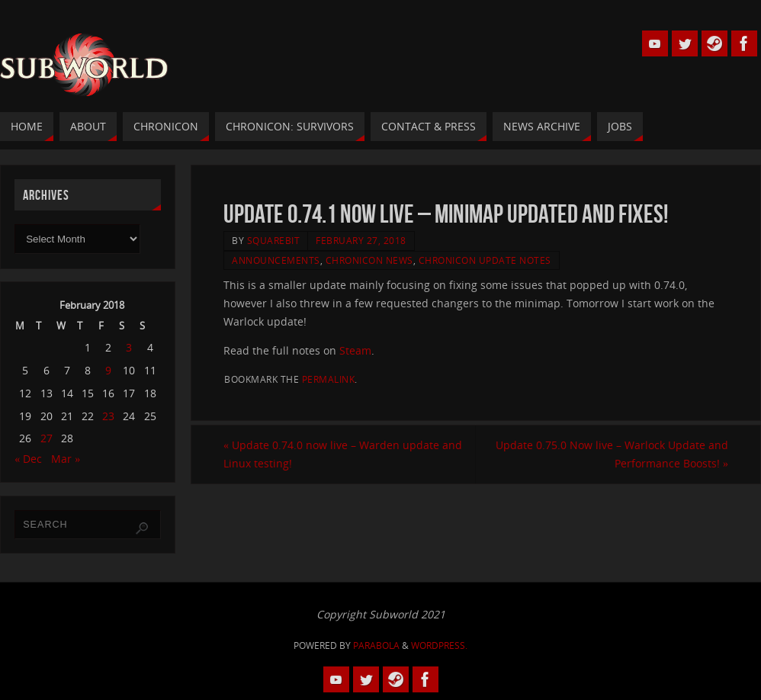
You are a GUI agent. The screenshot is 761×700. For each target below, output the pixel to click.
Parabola (376, 645)
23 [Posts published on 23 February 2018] (108, 416)
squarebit (274, 240)
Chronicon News (369, 260)
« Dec (28, 459)
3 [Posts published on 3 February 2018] (129, 347)
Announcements (276, 260)
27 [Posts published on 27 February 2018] (47, 438)
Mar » (66, 459)
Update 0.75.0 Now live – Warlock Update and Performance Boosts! (612, 454)
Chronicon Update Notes (485, 260)
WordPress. (439, 645)
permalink (329, 379)
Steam (355, 350)
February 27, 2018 (361, 240)
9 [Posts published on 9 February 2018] (108, 370)
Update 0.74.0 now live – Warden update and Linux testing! (343, 454)
